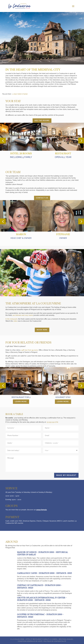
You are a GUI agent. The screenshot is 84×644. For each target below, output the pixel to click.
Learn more (21, 402)
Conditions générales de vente (30, 641)
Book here (42, 330)
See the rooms (42, 120)
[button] (3, 141)
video (16, 321)
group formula (42, 510)
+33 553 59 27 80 (52, 422)
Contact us (42, 198)
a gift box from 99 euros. (29, 350)
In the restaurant (11, 319)
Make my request (66, 475)
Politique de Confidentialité (55, 641)
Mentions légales (66, 639)
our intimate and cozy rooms (23, 315)
